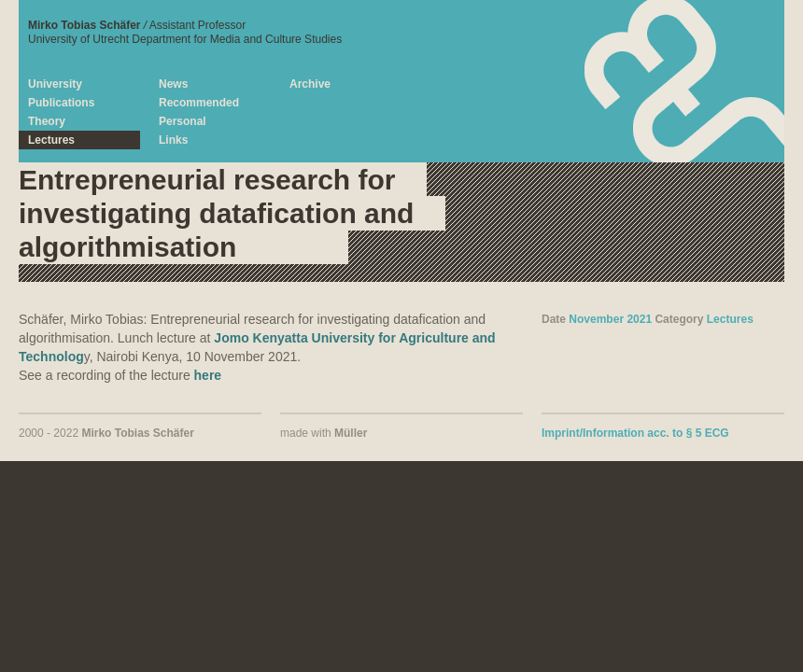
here (208, 375)
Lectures (730, 319)
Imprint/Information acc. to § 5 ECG (635, 433)
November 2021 (610, 319)
